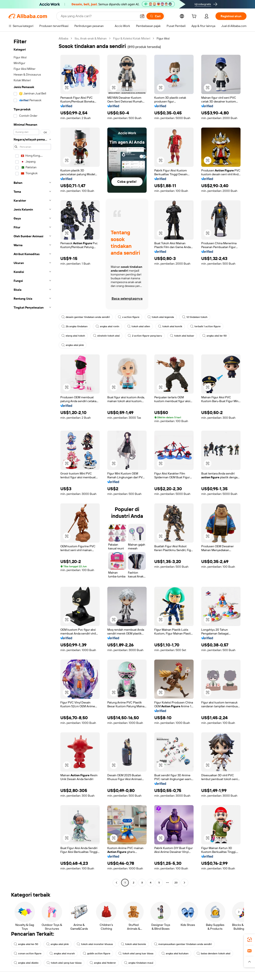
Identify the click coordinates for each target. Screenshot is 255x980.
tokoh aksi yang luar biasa (136, 953)
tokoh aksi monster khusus (95, 944)
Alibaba (63, 38)
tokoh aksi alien (139, 326)
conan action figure (28, 953)
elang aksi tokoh (73, 336)
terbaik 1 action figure (205, 326)
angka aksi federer (103, 963)
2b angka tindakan (74, 326)
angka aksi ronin (107, 326)
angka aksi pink (73, 345)
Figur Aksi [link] (163, 38)
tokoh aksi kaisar (182, 336)
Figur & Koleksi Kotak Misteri (132, 38)
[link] (249, 940)
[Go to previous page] (116, 883)
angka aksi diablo (26, 963)
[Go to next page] (184, 883)
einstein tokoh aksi (106, 336)
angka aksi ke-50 (215, 336)
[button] (142, 16)
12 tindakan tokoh (195, 317)
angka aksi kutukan (175, 953)
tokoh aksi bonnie (133, 944)
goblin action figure (97, 953)
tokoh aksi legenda (161, 317)
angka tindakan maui (139, 963)
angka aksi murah (62, 953)
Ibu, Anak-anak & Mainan (91, 38)
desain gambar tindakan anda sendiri (86, 317)
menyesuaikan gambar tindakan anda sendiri (183, 944)
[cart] (195, 17)
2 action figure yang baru (145, 336)
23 (176, 883)
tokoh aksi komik (170, 326)
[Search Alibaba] (98, 16)
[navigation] (32, 461)
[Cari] (155, 16)
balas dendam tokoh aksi (213, 953)
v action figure (129, 317)
